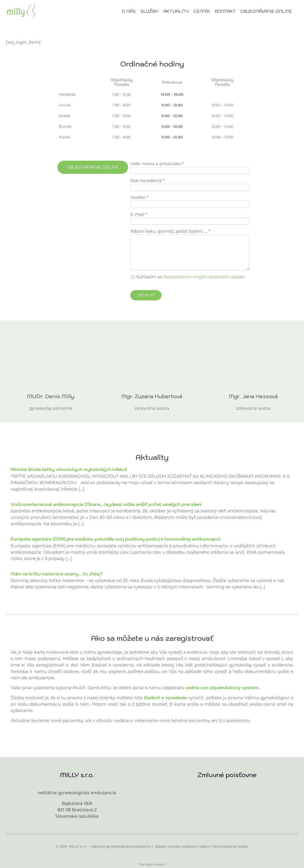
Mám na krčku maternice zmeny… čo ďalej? (57, 574)
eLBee (243, 846)
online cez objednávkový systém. (223, 688)
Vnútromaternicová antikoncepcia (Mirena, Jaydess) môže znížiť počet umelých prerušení (106, 504)
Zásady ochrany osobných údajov (182, 846)
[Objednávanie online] (93, 167)
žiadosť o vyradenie (165, 698)
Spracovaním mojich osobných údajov (204, 277)
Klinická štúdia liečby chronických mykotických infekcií (69, 469)
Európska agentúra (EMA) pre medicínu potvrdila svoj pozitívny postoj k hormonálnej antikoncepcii (116, 539)
